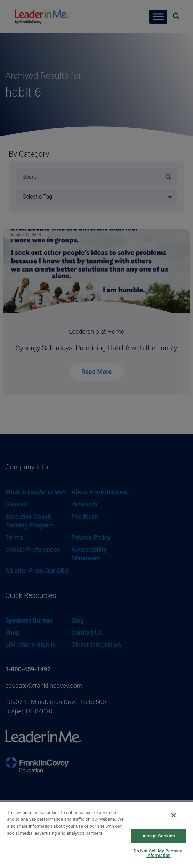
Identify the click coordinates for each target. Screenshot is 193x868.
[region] (96, 835)
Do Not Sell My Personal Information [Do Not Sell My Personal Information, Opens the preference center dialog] (159, 853)
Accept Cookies (158, 836)
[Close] (174, 815)
